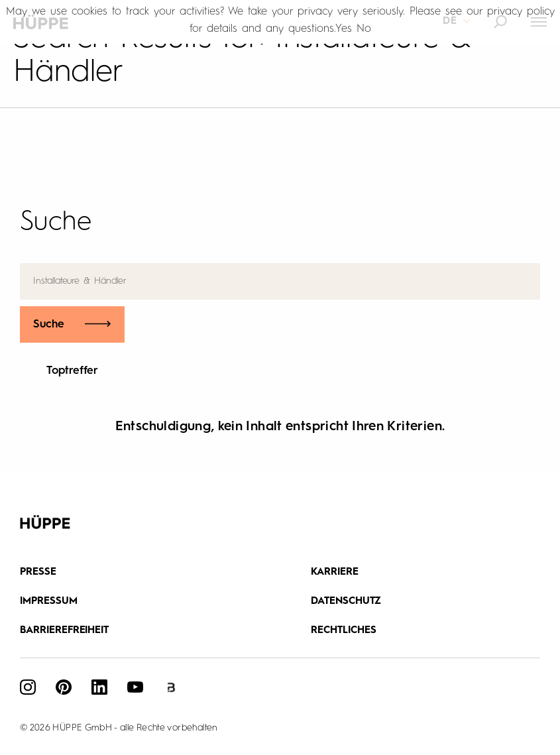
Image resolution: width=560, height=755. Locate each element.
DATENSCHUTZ (346, 602)
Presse (38, 572)
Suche (49, 324)
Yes (344, 29)
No (364, 29)
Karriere (335, 572)
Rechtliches (344, 631)
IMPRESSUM (49, 602)
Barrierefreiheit (64, 631)
